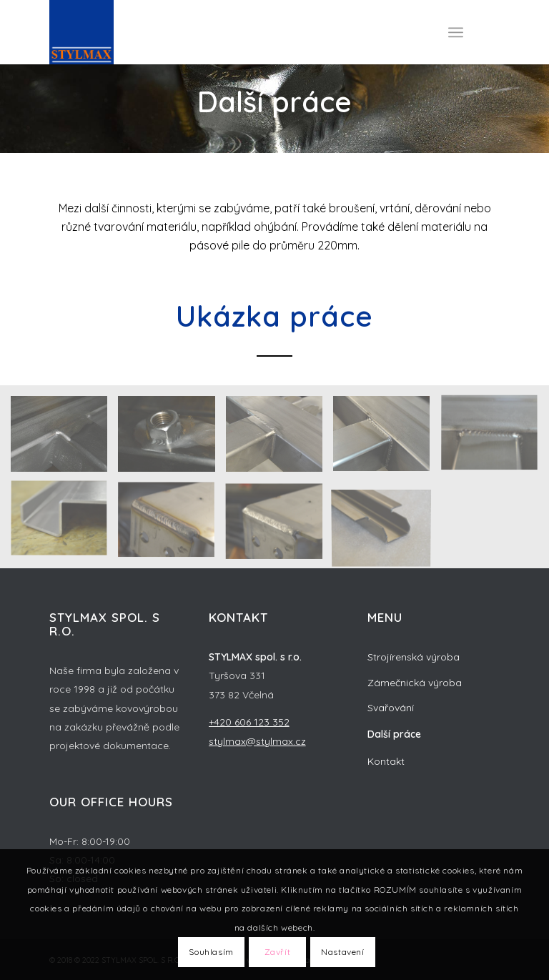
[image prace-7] (280, 439)
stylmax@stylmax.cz (257, 741)
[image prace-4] (64, 525)
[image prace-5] (495, 439)
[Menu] (456, 32)
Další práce (394, 734)
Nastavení (342, 952)
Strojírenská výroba (414, 657)
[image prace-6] (387, 439)
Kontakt (386, 761)
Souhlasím (211, 952)
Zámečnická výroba (415, 683)
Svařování (391, 708)
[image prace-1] (387, 525)
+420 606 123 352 (249, 722)
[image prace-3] (172, 525)
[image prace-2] (280, 525)
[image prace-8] (172, 439)
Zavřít (278, 952)
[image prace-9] (64, 439)
